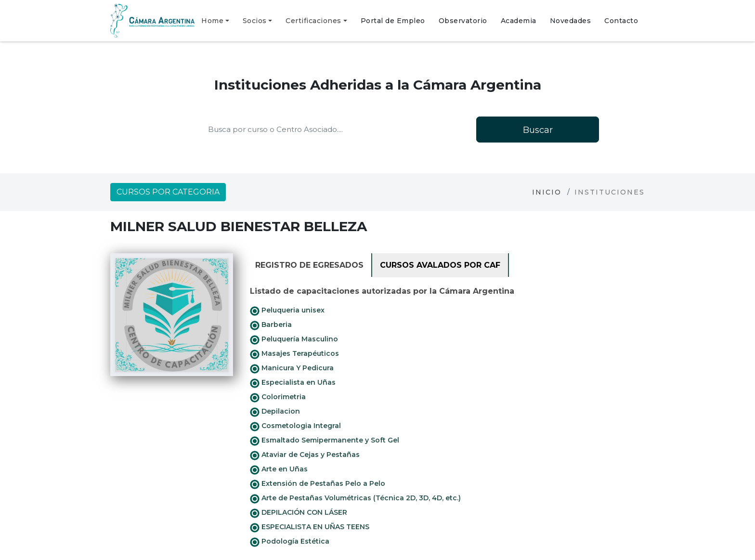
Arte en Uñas (279, 469)
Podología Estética (290, 542)
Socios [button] (255, 21)
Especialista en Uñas (293, 383)
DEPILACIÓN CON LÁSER (299, 513)
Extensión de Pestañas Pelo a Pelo (318, 484)
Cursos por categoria (168, 192)
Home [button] (212, 21)
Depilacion (275, 412)
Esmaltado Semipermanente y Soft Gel (325, 441)
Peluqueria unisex (287, 311)
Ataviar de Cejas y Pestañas (305, 455)
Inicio (547, 192)
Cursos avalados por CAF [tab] (440, 265)
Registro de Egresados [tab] (309, 265)
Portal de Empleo (393, 21)
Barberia (271, 325)
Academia (519, 21)
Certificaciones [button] (313, 21)
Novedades (571, 21)
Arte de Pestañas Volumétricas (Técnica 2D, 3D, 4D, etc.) (355, 498)
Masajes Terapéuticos (294, 354)
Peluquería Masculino (294, 339)
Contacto (621, 21)
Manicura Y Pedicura (292, 368)
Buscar (538, 130)
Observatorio (463, 21)
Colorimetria (278, 397)
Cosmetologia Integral (295, 426)
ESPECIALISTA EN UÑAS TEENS (310, 527)
